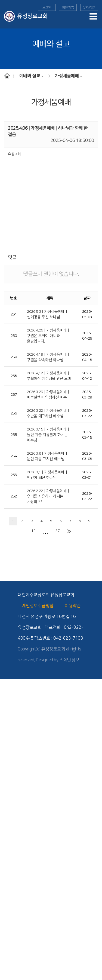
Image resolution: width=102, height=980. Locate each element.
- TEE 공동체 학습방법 (16, 897)
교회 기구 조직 (10, 736)
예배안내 (6, 766)
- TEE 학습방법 (11, 892)
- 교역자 (6, 706)
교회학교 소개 (10, 806)
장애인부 (6, 927)
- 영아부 (6, 811)
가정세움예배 (69, 76)
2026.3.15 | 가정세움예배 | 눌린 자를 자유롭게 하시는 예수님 (48, 435)
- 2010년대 (8, 721)
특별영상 (6, 791)
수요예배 (6, 776)
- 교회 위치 (8, 746)
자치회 (5, 957)
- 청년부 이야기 (11, 857)
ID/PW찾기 (89, 7)
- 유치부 (6, 816)
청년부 (5, 841)
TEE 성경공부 (10, 882)
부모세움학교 (10, 937)
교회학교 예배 (10, 801)
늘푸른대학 (8, 932)
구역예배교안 (10, 786)
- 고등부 (6, 831)
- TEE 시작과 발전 (13, 887)
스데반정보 (69, 660)
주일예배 (6, 771)
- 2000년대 (8, 726)
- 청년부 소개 (9, 847)
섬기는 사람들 (10, 700)
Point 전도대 (9, 912)
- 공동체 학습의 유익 (14, 902)
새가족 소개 (8, 977)
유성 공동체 (8, 947)
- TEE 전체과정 (11, 907)
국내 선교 (7, 877)
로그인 (47, 7)
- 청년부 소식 (9, 851)
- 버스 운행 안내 (11, 751)
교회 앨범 (7, 952)
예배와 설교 (32, 76)
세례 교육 (7, 922)
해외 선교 (7, 867)
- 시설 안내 (8, 756)
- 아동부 (6, 821)
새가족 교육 (8, 917)
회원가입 (68, 7)
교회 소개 (7, 695)
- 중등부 (6, 826)
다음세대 (6, 796)
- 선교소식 (7, 872)
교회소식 (6, 967)
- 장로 (4, 710)
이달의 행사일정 (11, 972)
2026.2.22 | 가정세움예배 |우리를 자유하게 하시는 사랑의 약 (48, 496)
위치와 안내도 (10, 741)
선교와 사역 (8, 861)
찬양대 (5, 962)
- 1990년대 (8, 731)
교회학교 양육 (10, 837)
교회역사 (6, 716)
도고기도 (6, 942)
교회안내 (6, 685)
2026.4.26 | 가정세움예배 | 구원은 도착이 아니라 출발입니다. (48, 336)
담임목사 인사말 (11, 690)
